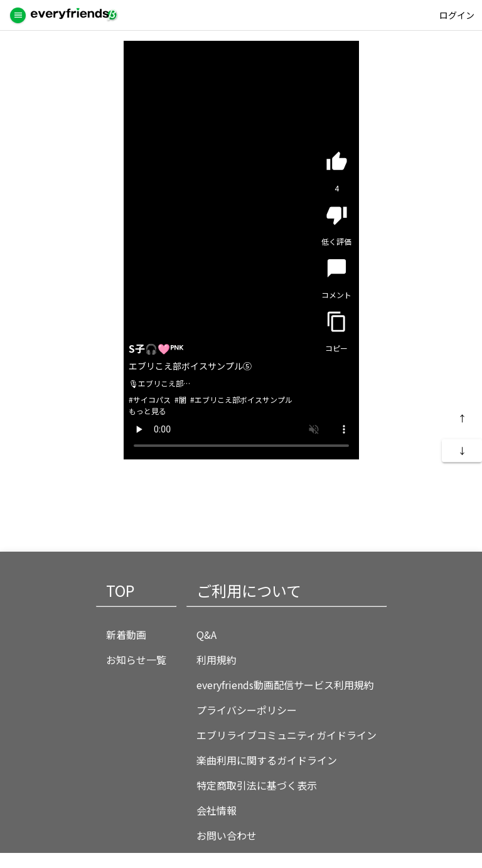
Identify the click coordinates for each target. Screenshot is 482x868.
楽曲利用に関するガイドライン (267, 760)
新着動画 (126, 635)
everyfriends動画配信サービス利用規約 (285, 685)
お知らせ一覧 (136, 660)
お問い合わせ (227, 835)
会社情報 (217, 810)
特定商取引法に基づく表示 (257, 785)
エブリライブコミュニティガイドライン (287, 735)
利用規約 (217, 660)
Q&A (206, 635)
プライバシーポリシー (247, 710)
